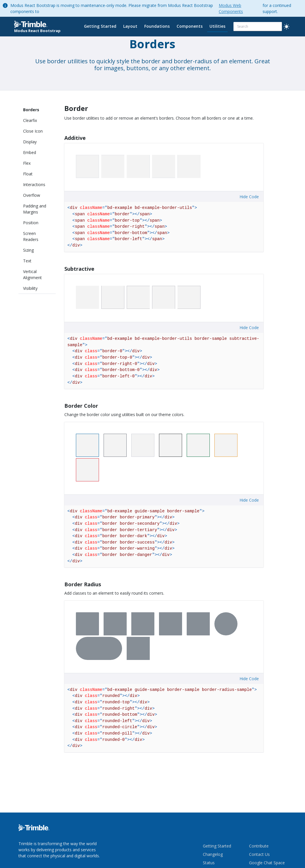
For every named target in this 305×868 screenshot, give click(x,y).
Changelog (213, 854)
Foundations (157, 26)
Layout (130, 26)
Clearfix (30, 120)
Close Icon (33, 131)
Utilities (217, 26)
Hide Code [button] (249, 197)
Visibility (30, 288)
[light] (287, 27)
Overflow (32, 195)
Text (27, 261)
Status (209, 863)
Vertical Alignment (32, 275)
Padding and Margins (35, 209)
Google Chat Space (267, 863)
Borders (31, 110)
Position (31, 223)
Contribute (259, 846)
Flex (27, 163)
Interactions (34, 184)
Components (190, 26)
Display (30, 142)
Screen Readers (31, 236)
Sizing (28, 250)
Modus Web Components (231, 8)
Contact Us (259, 854)
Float (28, 174)
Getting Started (100, 26)
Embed (30, 152)
